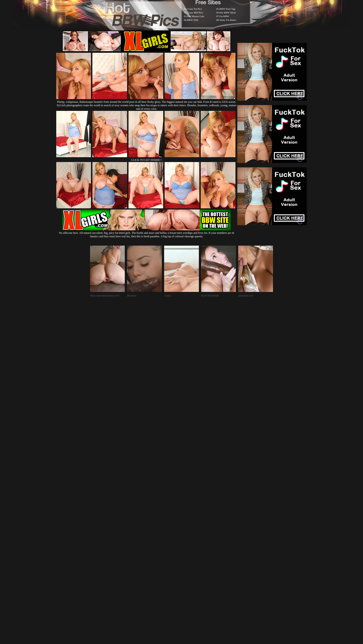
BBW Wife (193, 20)
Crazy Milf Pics (195, 13)
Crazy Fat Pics (194, 9)
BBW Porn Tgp (227, 9)
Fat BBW (224, 16)
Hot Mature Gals (196, 16)
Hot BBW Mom (228, 13)
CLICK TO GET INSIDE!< (147, 160)
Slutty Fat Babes (228, 20)
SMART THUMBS (190, 532)
